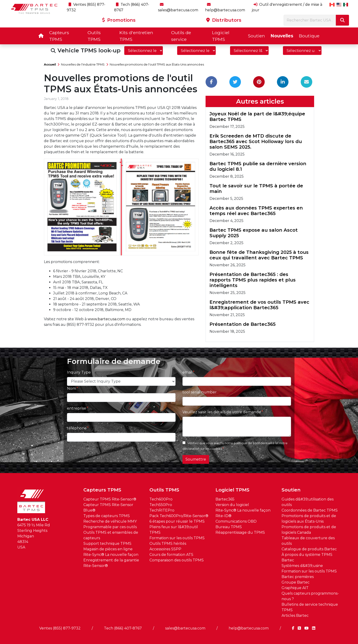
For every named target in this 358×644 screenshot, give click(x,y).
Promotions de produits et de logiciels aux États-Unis (309, 519)
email (187, 372)
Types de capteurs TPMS (107, 516)
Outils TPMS (94, 36)
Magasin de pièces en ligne (108, 549)
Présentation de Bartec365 (243, 324)
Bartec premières (298, 577)
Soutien (256, 36)
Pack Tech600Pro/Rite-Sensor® (179, 516)
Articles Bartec (295, 616)
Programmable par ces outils (110, 527)
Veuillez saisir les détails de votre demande (222, 412)
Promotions (119, 20)
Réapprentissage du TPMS (240, 532)
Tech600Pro (161, 499)
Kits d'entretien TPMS (136, 36)
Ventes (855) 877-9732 (60, 628)
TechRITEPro (162, 510)
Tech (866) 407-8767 (123, 628)
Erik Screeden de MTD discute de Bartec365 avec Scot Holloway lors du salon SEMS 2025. (256, 141)
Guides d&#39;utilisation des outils (308, 502)
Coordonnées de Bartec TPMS (310, 510)
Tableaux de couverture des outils (308, 541)
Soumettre (196, 459)
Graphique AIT (295, 588)
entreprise (77, 408)
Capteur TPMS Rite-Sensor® (110, 499)
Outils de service (181, 36)
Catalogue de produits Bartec (309, 549)
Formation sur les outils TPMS (177, 538)
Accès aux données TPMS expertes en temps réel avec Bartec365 (256, 211)
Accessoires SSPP (165, 549)
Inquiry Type (79, 372)
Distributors (224, 20)
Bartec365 (225, 499)
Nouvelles (282, 36)
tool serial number (200, 392)
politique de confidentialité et (256, 443)
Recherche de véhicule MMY (110, 521)
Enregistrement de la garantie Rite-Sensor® (111, 563)
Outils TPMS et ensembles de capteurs (111, 535)
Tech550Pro (161, 505)
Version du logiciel (232, 505)
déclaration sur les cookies (202, 449)
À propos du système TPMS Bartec (307, 557)
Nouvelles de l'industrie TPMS (83, 64)
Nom (71, 388)
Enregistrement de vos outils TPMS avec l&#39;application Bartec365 (259, 305)
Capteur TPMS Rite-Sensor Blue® (108, 508)
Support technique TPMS (107, 544)
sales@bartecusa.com (185, 628)
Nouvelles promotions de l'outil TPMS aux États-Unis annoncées (157, 64)
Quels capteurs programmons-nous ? (310, 596)
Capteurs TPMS (59, 36)
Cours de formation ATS (171, 555)
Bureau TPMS (229, 527)
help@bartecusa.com (249, 628)
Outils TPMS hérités (168, 544)
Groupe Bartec (296, 582)
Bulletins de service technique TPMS (310, 607)
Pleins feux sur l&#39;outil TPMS (174, 530)
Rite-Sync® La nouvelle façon (111, 555)
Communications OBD (236, 521)
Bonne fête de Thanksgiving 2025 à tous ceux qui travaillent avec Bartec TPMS (259, 255)
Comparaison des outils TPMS (177, 560)
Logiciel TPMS (221, 36)
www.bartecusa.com (106, 319)
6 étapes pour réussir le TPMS (177, 521)
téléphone (77, 428)
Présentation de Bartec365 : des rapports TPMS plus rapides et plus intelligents (253, 280)
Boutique (309, 36)
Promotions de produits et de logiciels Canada (309, 530)
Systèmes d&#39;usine (302, 566)
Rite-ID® (223, 516)
